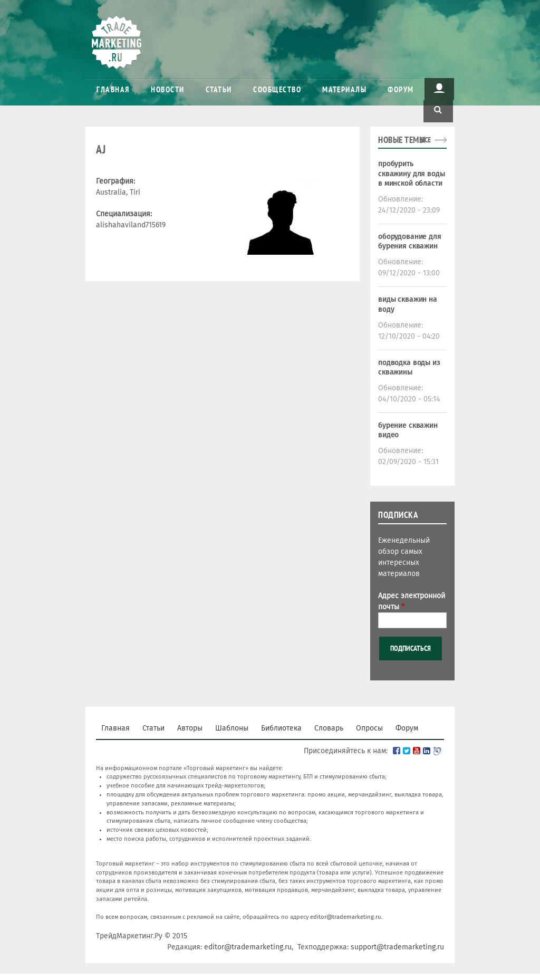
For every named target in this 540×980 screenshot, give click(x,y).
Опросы (369, 728)
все (426, 140)
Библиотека (281, 728)
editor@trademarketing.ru (346, 917)
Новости (168, 89)
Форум (401, 89)
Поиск (438, 110)
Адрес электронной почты (412, 601)
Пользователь (439, 88)
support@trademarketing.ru (397, 947)
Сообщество (277, 89)
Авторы (190, 728)
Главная (113, 89)
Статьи (219, 89)
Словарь (329, 728)
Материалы (344, 89)
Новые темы (402, 140)
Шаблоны (232, 728)
